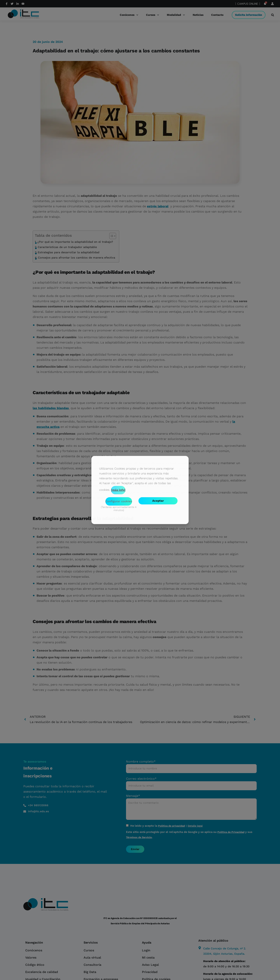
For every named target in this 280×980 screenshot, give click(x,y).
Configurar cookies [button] (119, 501)
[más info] (118, 490)
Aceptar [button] (158, 501)
